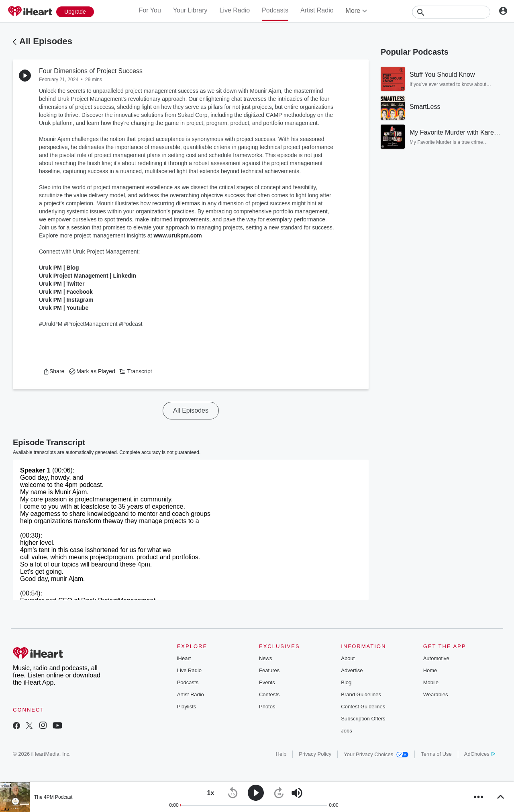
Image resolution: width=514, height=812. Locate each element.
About (348, 658)
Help (281, 754)
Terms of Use (436, 754)
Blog (346, 682)
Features (269, 670)
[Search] (451, 12)
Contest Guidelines (363, 707)
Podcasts (275, 10)
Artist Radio (317, 10)
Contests (269, 694)
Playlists (187, 707)
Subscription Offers (363, 719)
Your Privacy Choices (376, 754)
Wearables (436, 694)
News (266, 658)
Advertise (352, 670)
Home (430, 670)
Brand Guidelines (361, 694)
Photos (267, 707)
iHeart (184, 658)
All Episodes (46, 41)
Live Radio (235, 10)
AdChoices (480, 754)
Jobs (346, 731)
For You (150, 10)
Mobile (431, 682)
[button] (54, 371)
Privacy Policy (315, 754)
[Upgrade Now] (75, 12)
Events (267, 682)
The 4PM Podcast (53, 797)
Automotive (436, 658)
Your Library (190, 10)
